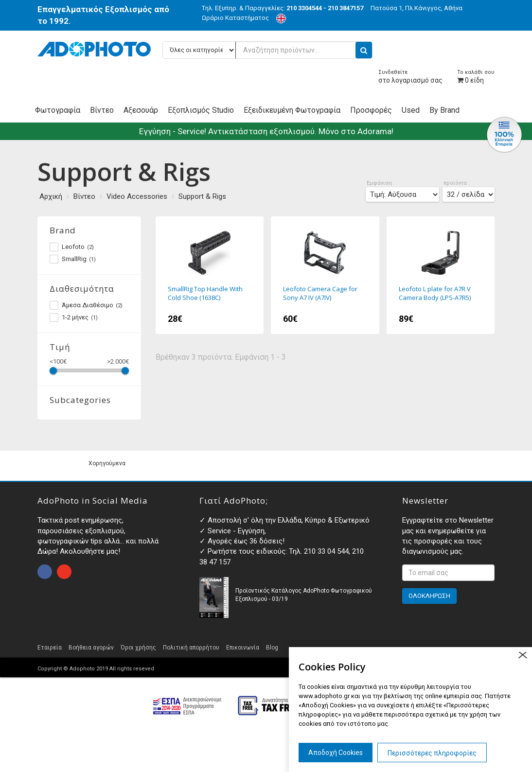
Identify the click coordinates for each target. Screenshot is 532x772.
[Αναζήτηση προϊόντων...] (267, 50)
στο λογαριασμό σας (410, 77)
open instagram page (64, 572)
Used (411, 110)
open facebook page (45, 572)
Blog (272, 648)
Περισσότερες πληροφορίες (432, 753)
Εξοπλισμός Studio (201, 110)
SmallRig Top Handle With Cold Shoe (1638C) (210, 275)
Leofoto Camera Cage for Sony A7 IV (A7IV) (325, 275)
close (523, 655)
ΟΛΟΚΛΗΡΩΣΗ (429, 596)
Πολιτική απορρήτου (191, 648)
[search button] (364, 50)
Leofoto (72, 247)
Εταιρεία (50, 648)
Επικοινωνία (243, 648)
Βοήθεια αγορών (91, 648)
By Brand (444, 110)
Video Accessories (137, 196)
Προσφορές (371, 110)
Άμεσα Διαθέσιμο (86, 305)
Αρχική (51, 196)
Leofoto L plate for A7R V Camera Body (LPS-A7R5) (441, 275)
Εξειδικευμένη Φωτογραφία (292, 110)
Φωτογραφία (58, 110)
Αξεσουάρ (141, 110)
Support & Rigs (202, 196)
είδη (476, 77)
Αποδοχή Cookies (336, 753)
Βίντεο (102, 110)
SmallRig (73, 259)
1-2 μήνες (74, 317)
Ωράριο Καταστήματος (235, 18)
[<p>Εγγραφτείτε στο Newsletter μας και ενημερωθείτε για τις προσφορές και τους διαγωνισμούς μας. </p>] (448, 573)
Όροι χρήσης (138, 648)
